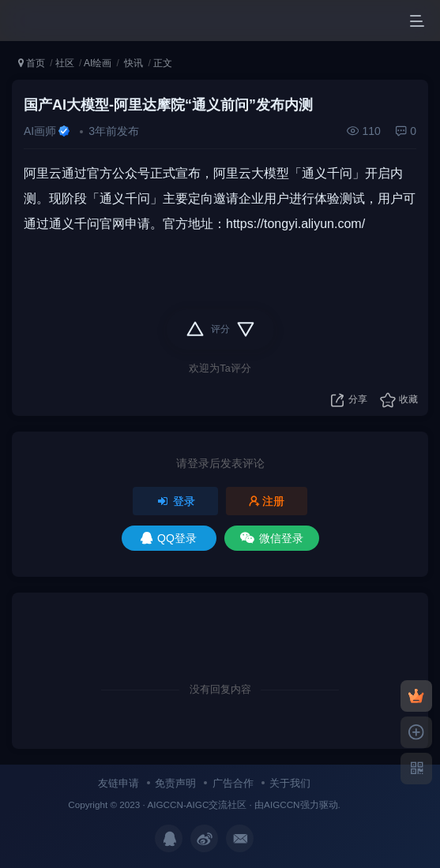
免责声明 (175, 783)
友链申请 (118, 783)
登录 (175, 501)
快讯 (132, 63)
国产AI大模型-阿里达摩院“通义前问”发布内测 (168, 105)
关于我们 (290, 783)
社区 (65, 63)
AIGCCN (282, 804)
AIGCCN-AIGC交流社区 (197, 804)
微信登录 (272, 538)
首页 (32, 63)
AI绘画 (98, 63)
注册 (267, 501)
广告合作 (233, 783)
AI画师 (40, 131)
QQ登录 (169, 538)
